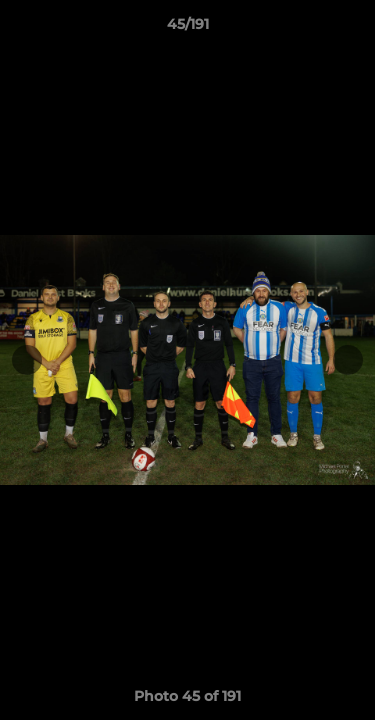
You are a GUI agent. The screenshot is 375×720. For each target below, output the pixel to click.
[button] (351, 29)
